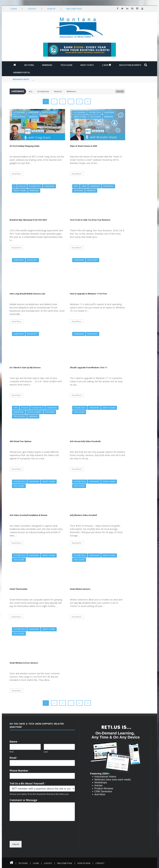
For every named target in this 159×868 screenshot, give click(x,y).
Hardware (33, 112)
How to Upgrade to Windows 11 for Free (88, 294)
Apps (76, 186)
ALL (31, 91)
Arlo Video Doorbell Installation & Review (28, 515)
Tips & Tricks (19, 117)
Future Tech (95, 112)
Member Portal (22, 72)
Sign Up (51, 9)
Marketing (108, 186)
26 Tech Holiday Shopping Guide (25, 146)
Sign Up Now (84, 863)
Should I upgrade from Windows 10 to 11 (89, 368)
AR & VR (22, 186)
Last (46, 752)
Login (14, 9)
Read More (16, 174)
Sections (29, 65)
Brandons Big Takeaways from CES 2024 (28, 220)
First (12, 752)
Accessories (43, 91)
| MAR (107, 65)
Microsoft (32, 260)
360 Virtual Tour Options (20, 441)
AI (14, 186)
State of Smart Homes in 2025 (83, 146)
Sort (120, 91)
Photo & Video (49, 112)
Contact (100, 863)
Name (14, 742)
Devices (58, 91)
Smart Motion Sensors (80, 589)
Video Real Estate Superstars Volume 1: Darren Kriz (60, 79)
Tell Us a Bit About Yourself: (28, 784)
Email (14, 758)
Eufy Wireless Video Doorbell (83, 515)
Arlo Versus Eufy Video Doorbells (85, 441)
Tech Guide (66, 65)
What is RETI (87, 65)
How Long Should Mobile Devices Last (27, 294)
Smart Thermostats (18, 589)
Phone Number (20, 771)
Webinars (47, 65)
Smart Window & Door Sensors (24, 663)
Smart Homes (80, 117)
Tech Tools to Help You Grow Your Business (90, 220)
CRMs (84, 186)
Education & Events (130, 65)
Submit (16, 844)
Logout (32, 9)
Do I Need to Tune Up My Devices (25, 368)
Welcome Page (74, 9)
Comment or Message (24, 800)
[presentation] (38, 838)
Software (78, 191)
